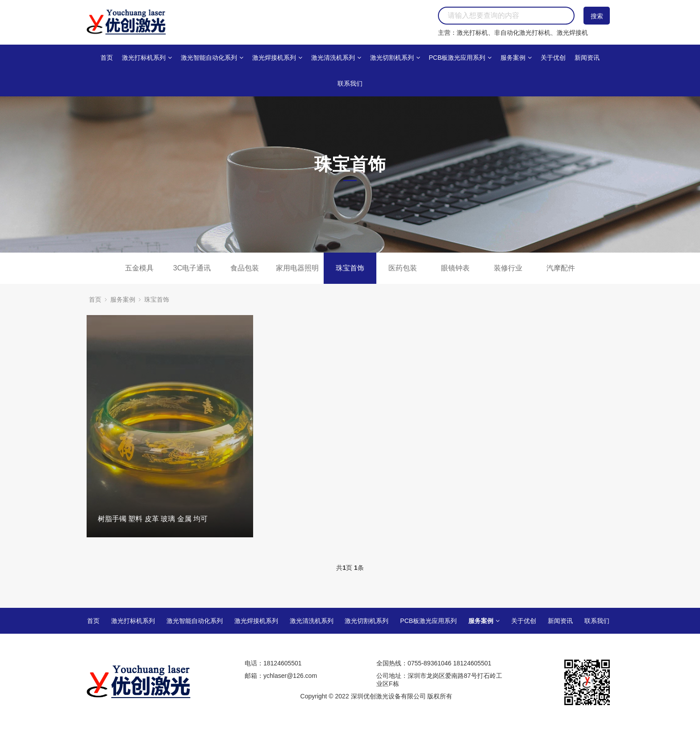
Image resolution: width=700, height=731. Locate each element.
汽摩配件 (561, 268)
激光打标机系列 (147, 58)
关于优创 (553, 58)
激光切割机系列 (395, 58)
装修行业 (508, 268)
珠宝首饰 (350, 268)
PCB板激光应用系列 (460, 58)
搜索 (597, 16)
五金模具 (139, 268)
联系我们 (350, 83)
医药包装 (403, 268)
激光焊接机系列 (277, 58)
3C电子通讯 (192, 268)
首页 (107, 58)
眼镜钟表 (455, 268)
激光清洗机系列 (336, 58)
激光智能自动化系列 (212, 58)
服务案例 (516, 58)
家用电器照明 (297, 268)
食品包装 (245, 268)
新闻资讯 (587, 58)
